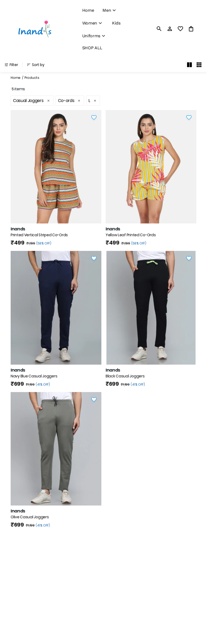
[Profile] (170, 29)
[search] (159, 29)
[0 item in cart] (191, 29)
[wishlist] (180, 29)
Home (16, 78)
